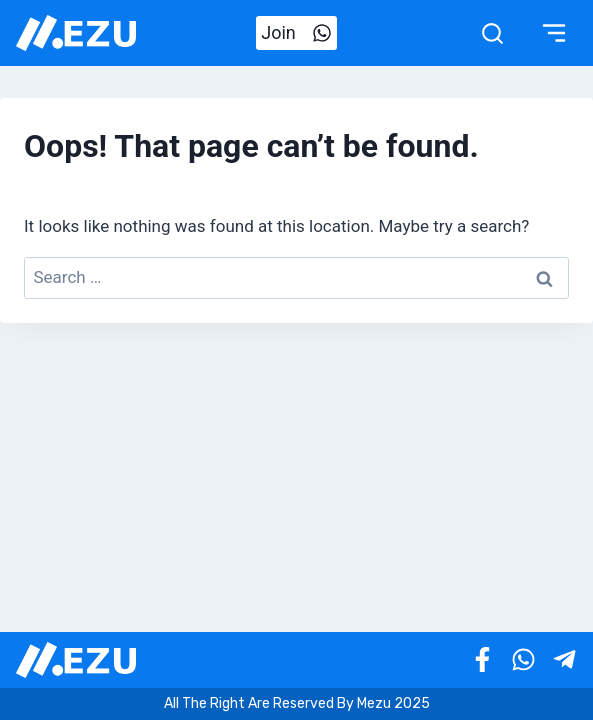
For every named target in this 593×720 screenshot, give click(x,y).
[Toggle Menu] (554, 33)
